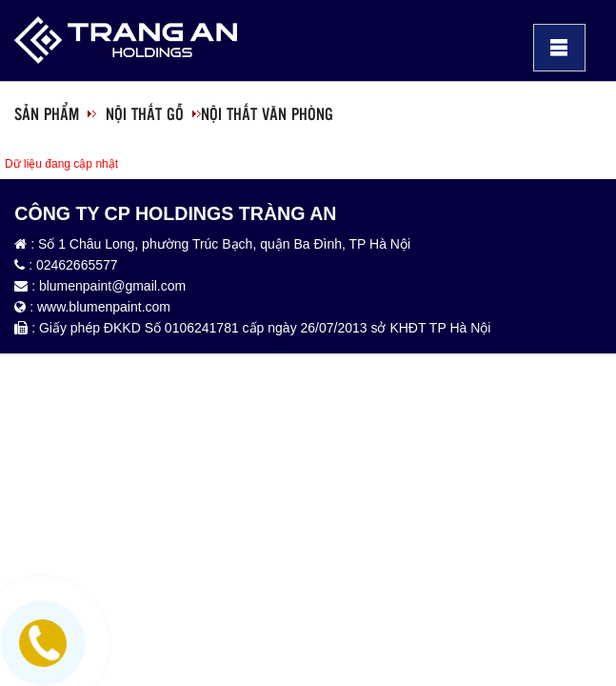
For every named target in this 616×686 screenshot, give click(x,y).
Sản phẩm (47, 113)
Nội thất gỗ (145, 113)
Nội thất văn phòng (267, 113)
